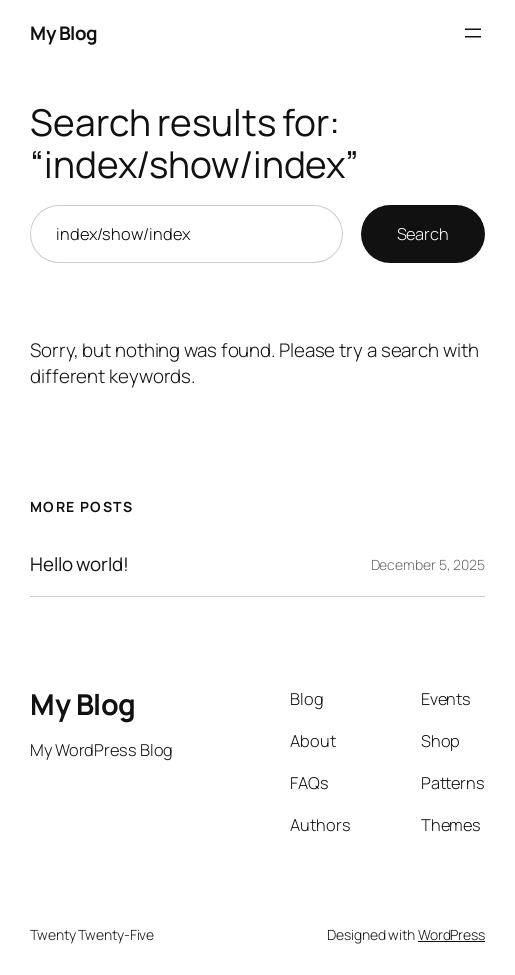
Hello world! (79, 564)
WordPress (451, 934)
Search (423, 234)
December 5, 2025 (428, 564)
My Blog (64, 33)
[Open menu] (473, 33)
